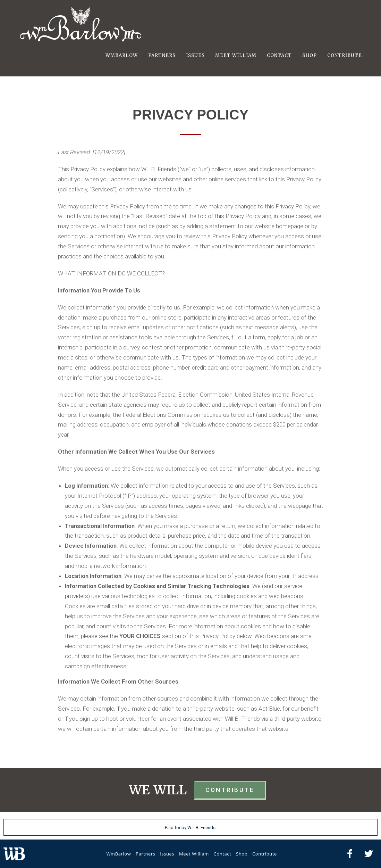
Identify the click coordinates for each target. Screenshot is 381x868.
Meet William (194, 854)
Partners (146, 854)
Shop (242, 854)
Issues (167, 854)
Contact (222, 854)
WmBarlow (118, 854)
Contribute (265, 854)
